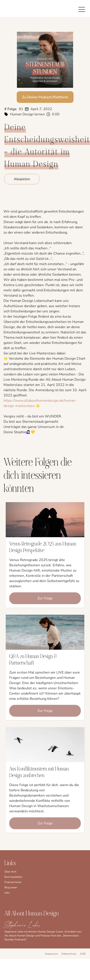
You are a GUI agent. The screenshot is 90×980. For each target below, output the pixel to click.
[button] (82, 9)
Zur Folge (45, 598)
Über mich (10, 872)
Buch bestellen (13, 877)
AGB (83, 954)
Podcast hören (13, 882)
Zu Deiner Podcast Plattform (45, 97)
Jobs (7, 893)
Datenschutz (69, 954)
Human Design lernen (27, 114)
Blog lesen (11, 887)
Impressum (51, 954)
